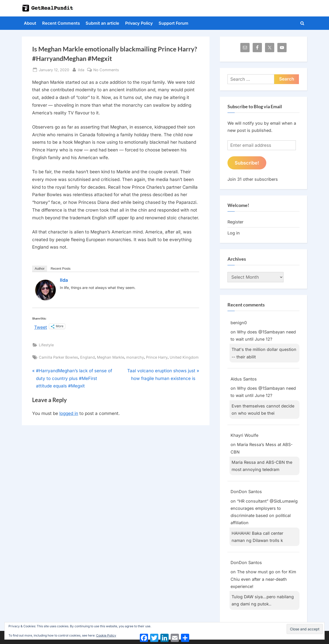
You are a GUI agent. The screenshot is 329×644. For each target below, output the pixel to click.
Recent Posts (61, 269)
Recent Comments (61, 23)
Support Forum (173, 23)
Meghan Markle (111, 357)
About (30, 23)
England (88, 357)
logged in (69, 413)
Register (235, 222)
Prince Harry (157, 357)
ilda (81, 69)
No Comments (106, 70)
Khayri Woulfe (244, 435)
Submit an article (102, 23)
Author (40, 269)
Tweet (41, 326)
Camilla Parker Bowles (58, 357)
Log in (234, 233)
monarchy (135, 357)
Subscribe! (247, 163)
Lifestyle (46, 345)
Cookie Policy (106, 635)
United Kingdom (184, 357)
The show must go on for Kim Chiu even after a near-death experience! (263, 579)
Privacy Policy (139, 23)
